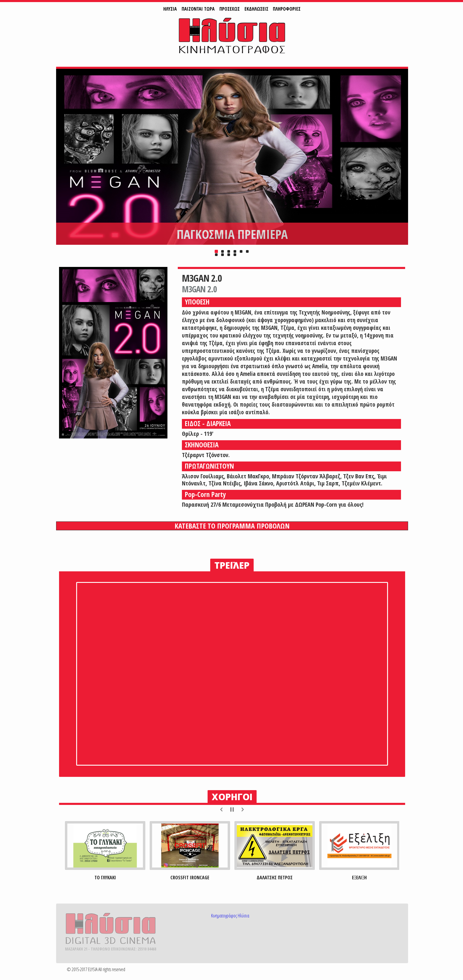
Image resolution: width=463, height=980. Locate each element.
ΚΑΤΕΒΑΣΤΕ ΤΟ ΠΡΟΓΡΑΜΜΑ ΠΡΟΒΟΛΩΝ (232, 526)
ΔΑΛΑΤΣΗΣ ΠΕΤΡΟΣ (275, 878)
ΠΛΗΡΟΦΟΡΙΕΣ (287, 9)
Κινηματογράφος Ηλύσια (230, 916)
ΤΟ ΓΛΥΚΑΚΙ (105, 878)
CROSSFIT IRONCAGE (190, 878)
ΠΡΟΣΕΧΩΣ (230, 9)
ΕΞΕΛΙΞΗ (359, 878)
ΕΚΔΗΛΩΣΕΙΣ (256, 9)
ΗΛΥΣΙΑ (170, 9)
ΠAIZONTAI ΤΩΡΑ (198, 9)
